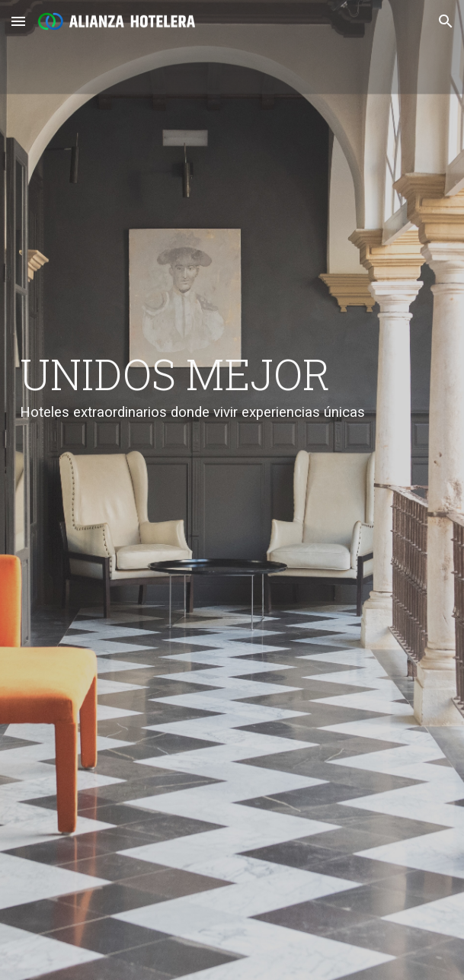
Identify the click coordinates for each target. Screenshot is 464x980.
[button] (18, 21)
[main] (232, 490)
